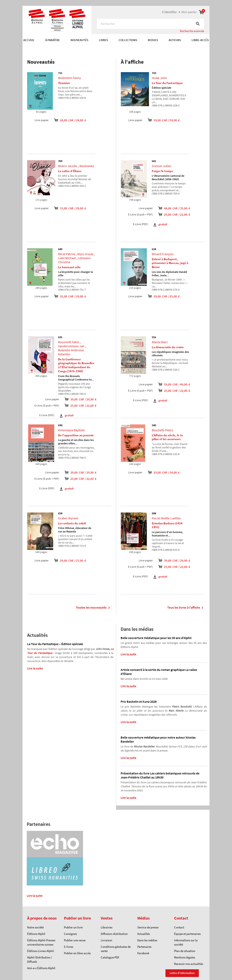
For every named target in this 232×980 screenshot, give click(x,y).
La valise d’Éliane (70, 171)
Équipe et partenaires (187, 934)
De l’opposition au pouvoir (76, 435)
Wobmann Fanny (69, 78)
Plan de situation (185, 951)
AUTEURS (175, 40)
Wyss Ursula (85, 254)
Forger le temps (162, 171)
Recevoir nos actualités (189, 964)
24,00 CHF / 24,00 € (67, 120)
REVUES (153, 40)
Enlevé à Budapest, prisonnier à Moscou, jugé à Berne (170, 263)
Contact (179, 927)
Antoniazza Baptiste (71, 430)
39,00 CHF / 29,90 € (86, 399)
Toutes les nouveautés (94, 608)
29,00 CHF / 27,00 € (67, 561)
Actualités (144, 934)
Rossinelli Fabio (69, 342)
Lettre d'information (182, 973)
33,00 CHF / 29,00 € (67, 208)
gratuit (67, 415)
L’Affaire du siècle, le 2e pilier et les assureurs (167, 437)
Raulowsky (87, 166)
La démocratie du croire (168, 347)
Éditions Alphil (36, 934)
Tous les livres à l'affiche (186, 608)
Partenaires (144, 947)
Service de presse (148, 927)
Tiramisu (64, 83)
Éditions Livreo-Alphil (41, 951)
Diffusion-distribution (114, 934)
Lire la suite (35, 668)
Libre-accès (200, 40)
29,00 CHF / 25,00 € (161, 296)
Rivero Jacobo (68, 166)
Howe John (159, 78)
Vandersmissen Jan (71, 346)
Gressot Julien (162, 166)
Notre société (35, 927)
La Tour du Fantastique (167, 83)
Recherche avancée (192, 31)
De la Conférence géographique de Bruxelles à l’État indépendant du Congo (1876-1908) (76, 365)
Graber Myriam (68, 518)
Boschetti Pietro (163, 430)
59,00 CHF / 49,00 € (180, 384)
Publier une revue (75, 940)
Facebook (143, 953)
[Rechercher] (150, 24)
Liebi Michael (67, 258)
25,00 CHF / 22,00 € (86, 406)
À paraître (53, 40)
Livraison (106, 940)
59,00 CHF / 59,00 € (161, 120)
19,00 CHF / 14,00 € (161, 472)
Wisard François (163, 254)
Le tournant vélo (69, 267)
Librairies (107, 927)
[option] (116, 48)
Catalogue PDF (110, 957)
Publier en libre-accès (77, 953)
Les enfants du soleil (72, 523)
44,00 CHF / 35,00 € (180, 208)
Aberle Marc (160, 342)
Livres (103, 40)
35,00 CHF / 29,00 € (67, 296)
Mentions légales (185, 957)
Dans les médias (147, 940)
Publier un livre (73, 927)
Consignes (70, 934)
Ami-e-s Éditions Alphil (41, 968)
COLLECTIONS (128, 40)
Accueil (29, 40)
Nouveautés (79, 40)
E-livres (69, 947)
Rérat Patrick (67, 254)
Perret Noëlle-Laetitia (166, 518)
